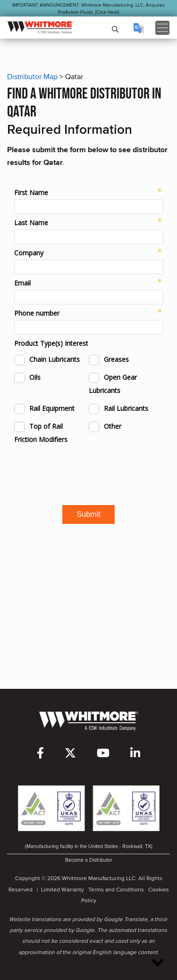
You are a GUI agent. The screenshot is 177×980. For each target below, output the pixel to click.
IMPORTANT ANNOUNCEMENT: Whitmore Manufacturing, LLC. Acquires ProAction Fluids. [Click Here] (88, 8)
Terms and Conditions (116, 889)
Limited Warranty (63, 889)
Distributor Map (32, 77)
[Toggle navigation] (162, 28)
